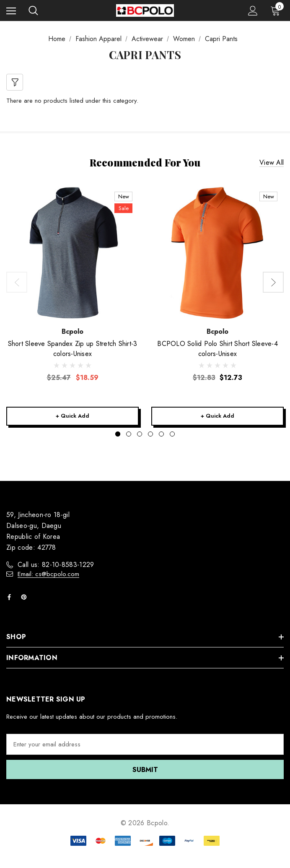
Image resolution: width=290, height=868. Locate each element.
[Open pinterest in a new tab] (26, 597)
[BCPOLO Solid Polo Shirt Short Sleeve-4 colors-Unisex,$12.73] (217, 253)
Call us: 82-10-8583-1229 (56, 565)
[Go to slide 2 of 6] (129, 434)
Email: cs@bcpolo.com (48, 574)
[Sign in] (253, 11)
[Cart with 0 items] (277, 10)
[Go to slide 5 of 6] (161, 434)
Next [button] (273, 282)
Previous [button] (17, 282)
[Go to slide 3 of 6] (140, 434)
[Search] (33, 10)
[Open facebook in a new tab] (11, 597)
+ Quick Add (72, 416)
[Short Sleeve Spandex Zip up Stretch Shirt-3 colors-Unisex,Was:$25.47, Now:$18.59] (72, 253)
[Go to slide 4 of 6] (150, 434)
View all (272, 162)
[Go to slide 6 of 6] (172, 434)
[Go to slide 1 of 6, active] (118, 434)
